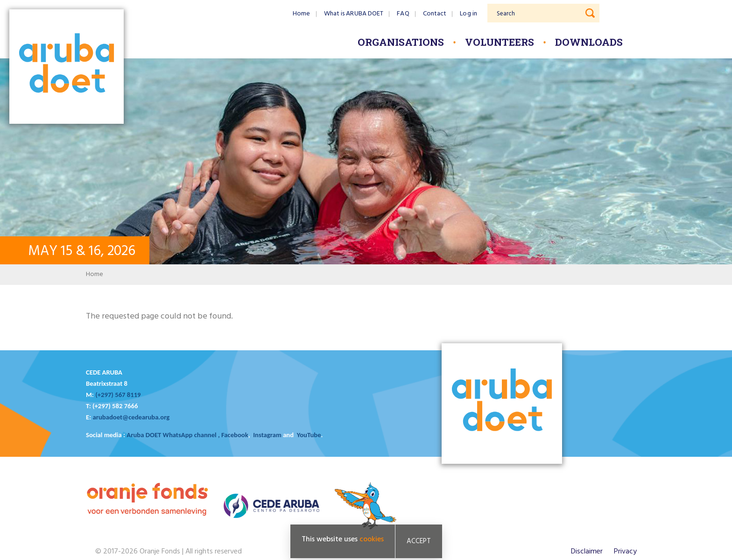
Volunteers (500, 42)
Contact (435, 14)
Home (301, 14)
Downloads (589, 42)
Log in (468, 14)
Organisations (401, 42)
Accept (419, 542)
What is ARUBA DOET (354, 14)
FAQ (403, 14)
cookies (372, 540)
